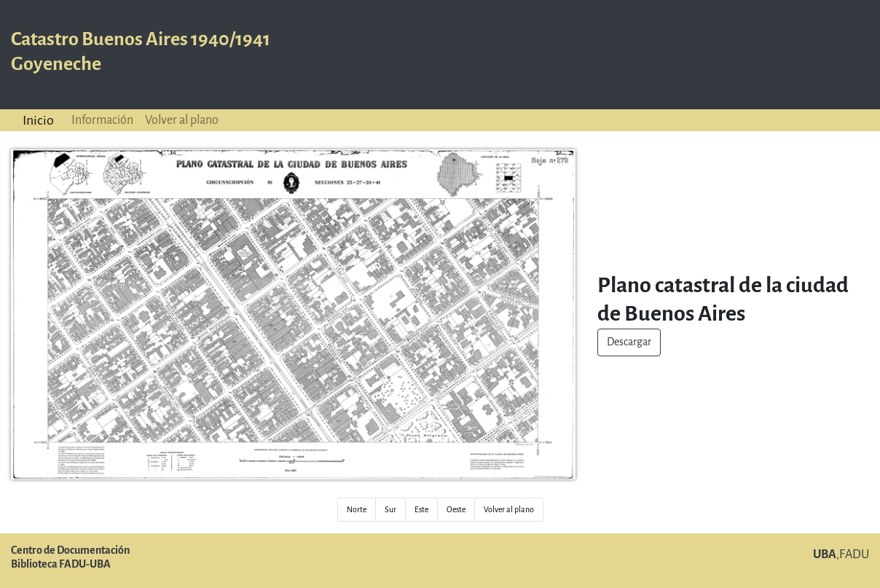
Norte (357, 510)
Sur (390, 510)
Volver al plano (182, 120)
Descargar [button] (629, 342)
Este (421, 510)
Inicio (38, 120)
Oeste (456, 510)
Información (102, 120)
